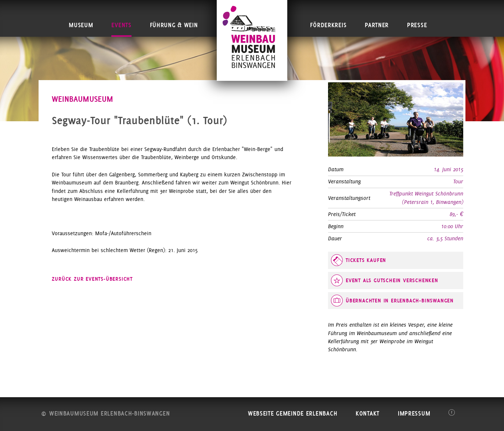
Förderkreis (328, 25)
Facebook (452, 412)
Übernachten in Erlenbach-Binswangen (400, 301)
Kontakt (368, 413)
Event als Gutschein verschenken (392, 280)
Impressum (414, 413)
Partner (377, 25)
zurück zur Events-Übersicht (92, 279)
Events (121, 25)
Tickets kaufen (366, 260)
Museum (81, 25)
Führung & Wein (174, 25)
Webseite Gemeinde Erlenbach (293, 413)
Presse (417, 25)
